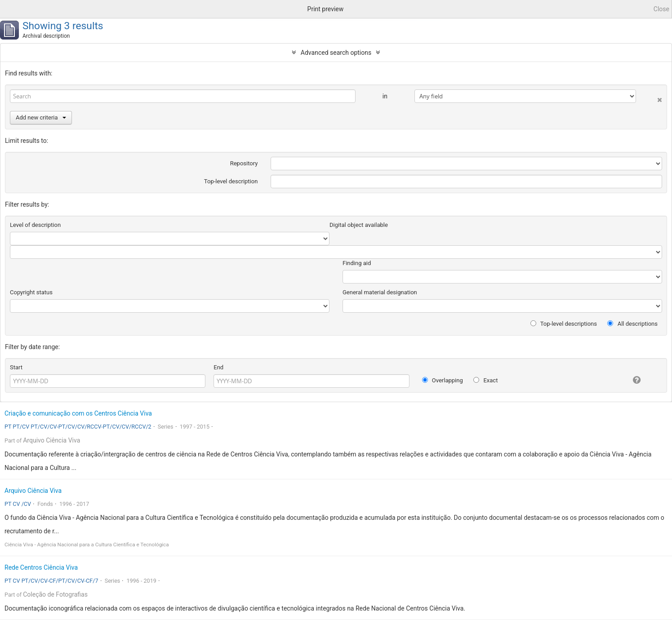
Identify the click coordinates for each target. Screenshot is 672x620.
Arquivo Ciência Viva (51, 440)
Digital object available (359, 225)
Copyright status (31, 292)
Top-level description (231, 181)
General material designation (380, 292)
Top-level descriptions (564, 324)
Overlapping (443, 380)
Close (661, 9)
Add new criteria (41, 117)
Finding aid (357, 263)
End (218, 367)
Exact (485, 380)
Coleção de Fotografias (55, 594)
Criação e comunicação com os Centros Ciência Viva (78, 413)
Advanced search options (336, 53)
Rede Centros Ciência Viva (41, 567)
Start (16, 367)
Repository (244, 163)
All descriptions (632, 324)
